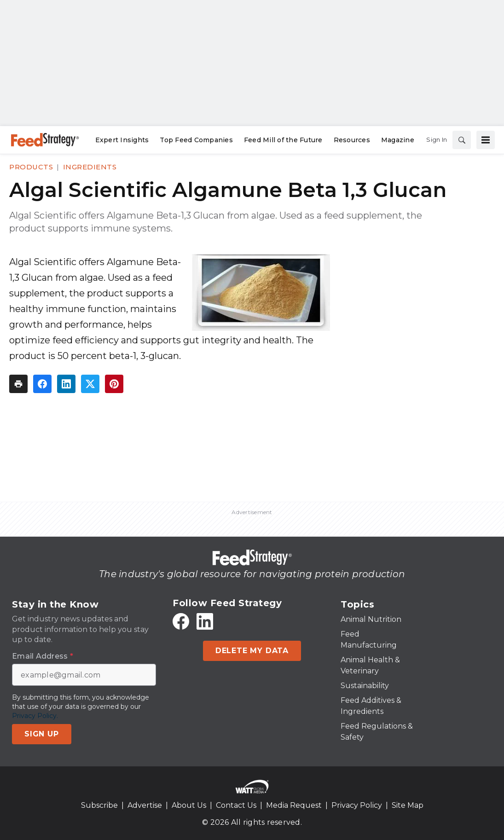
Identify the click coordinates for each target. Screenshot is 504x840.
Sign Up (42, 734)
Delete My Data (252, 651)
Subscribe (99, 805)
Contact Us (236, 805)
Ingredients (90, 167)
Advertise (145, 805)
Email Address (43, 656)
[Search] (462, 140)
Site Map (408, 805)
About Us (189, 805)
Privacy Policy (357, 805)
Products (31, 167)
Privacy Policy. (35, 716)
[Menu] (486, 140)
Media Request (294, 805)
